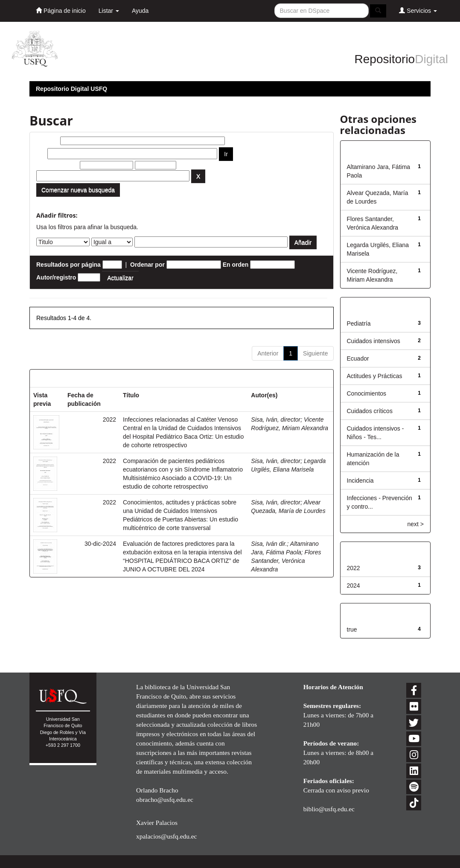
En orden (236, 265)
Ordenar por (147, 265)
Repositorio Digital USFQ (71, 89)
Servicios (418, 10)
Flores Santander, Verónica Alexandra (286, 561)
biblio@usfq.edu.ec (329, 809)
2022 (354, 568)
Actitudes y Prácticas (375, 376)
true (352, 629)
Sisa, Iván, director (276, 419)
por (41, 154)
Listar (109, 11)
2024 (354, 585)
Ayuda (140, 11)
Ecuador (358, 358)
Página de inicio (61, 10)
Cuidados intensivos (374, 341)
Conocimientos (367, 393)
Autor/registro (56, 277)
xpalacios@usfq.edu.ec (166, 836)
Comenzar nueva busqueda (78, 190)
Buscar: (47, 141)
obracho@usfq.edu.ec (165, 800)
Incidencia (360, 481)
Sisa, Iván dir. (269, 544)
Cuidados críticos (370, 411)
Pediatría (359, 323)
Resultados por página (68, 265)
